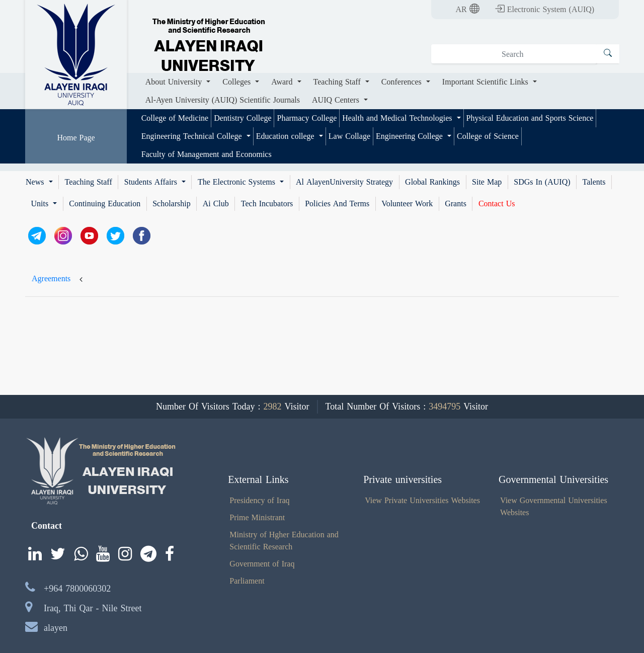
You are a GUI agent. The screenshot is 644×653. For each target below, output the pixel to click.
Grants (456, 204)
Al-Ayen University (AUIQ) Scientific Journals (223, 100)
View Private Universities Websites (422, 500)
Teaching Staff (89, 182)
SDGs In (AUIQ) (542, 182)
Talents (594, 182)
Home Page (76, 138)
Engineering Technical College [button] (193, 136)
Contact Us (497, 204)
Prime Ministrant (257, 517)
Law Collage (349, 136)
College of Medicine (175, 118)
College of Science (488, 136)
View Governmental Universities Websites (554, 506)
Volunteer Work (407, 204)
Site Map (487, 182)
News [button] (36, 182)
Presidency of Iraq (259, 500)
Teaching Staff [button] (338, 82)
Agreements (51, 278)
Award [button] (283, 82)
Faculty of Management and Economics (207, 154)
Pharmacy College (307, 118)
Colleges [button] (238, 82)
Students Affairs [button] (152, 182)
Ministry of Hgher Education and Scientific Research (284, 541)
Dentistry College (243, 118)
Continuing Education (105, 204)
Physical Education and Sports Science (530, 118)
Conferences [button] (403, 82)
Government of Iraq (262, 564)
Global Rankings (432, 182)
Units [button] (41, 204)
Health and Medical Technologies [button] (398, 118)
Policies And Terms (337, 204)
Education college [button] (287, 136)
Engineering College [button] (411, 136)
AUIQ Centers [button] (337, 100)
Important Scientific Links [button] (487, 82)
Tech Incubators (267, 204)
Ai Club (216, 204)
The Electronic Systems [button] (238, 182)
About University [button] (175, 82)
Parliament (247, 581)
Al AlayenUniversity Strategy (344, 182)
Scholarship (172, 204)
